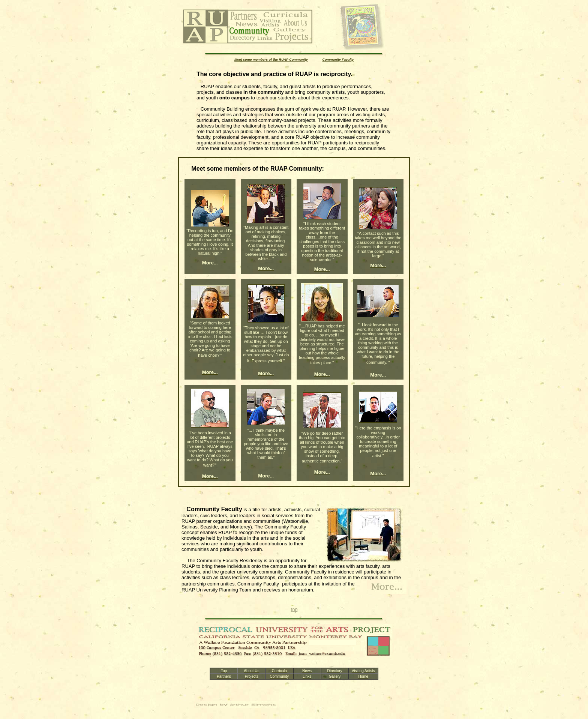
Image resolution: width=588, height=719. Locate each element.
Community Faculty (338, 60)
